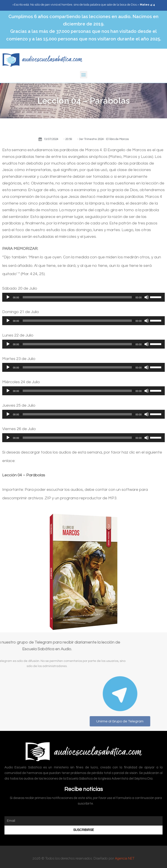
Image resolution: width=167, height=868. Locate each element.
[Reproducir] (8, 297)
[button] (84, 75)
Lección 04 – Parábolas (24, 475)
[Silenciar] (147, 297)
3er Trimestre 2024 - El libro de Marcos (104, 139)
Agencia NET (125, 858)
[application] (83, 297)
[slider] (77, 297)
